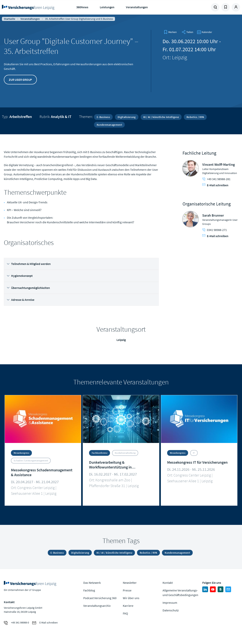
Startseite (9, 19)
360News (82, 7)
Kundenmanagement (109, 125)
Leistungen (107, 7)
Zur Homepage (28, 7)
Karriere (128, 606)
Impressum (170, 603)
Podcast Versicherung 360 (100, 598)
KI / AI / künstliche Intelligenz (161, 117)
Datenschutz (171, 610)
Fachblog (89, 590)
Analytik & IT (61, 117)
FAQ (125, 613)
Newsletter (130, 583)
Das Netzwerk (92, 583)
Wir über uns (131, 598)
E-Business (103, 117)
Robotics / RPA (195, 117)
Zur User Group (20, 80)
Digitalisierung (127, 117)
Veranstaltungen (137, 7)
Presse (127, 590)
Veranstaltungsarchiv (97, 606)
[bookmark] (170, 32)
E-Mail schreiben (215, 185)
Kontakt (168, 583)
